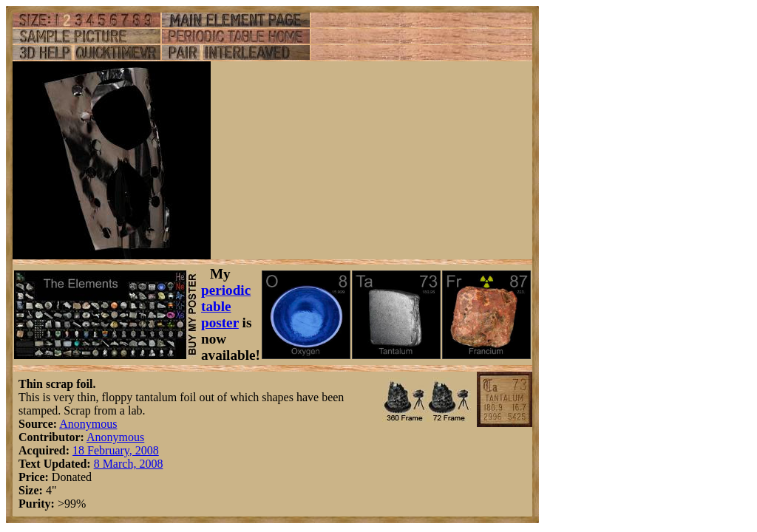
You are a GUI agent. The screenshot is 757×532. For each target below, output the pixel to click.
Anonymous (88, 424)
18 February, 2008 (116, 450)
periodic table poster (226, 306)
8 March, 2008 (129, 464)
